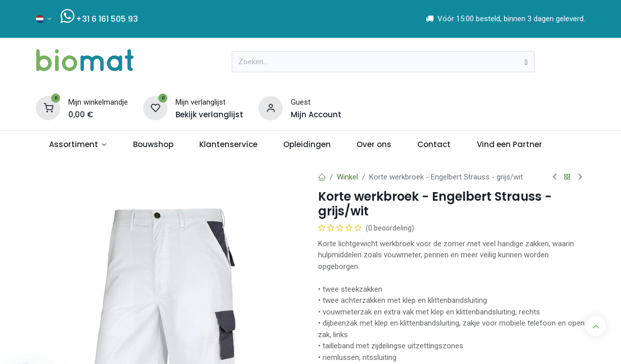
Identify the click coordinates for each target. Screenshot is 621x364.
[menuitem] (78, 145)
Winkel (347, 177)
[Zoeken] (526, 62)
